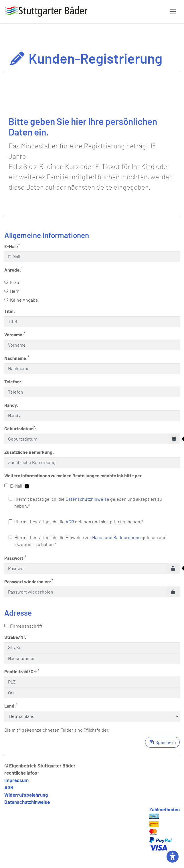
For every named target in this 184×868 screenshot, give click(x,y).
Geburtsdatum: (20, 428)
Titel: (10, 311)
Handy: (11, 405)
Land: (11, 705)
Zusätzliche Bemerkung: (29, 452)
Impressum (16, 780)
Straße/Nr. (16, 637)
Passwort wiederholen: (29, 581)
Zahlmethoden (165, 809)
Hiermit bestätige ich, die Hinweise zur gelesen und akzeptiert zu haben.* (88, 541)
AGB (70, 522)
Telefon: (13, 381)
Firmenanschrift (23, 626)
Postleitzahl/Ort (22, 671)
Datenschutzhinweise (87, 499)
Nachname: (17, 358)
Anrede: (13, 269)
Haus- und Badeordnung (116, 537)
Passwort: (15, 558)
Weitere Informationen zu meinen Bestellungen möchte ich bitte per (73, 475)
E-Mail (17, 486)
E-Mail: (12, 246)
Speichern (162, 742)
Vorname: (15, 334)
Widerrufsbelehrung (26, 795)
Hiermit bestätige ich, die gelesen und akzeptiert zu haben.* (85, 502)
